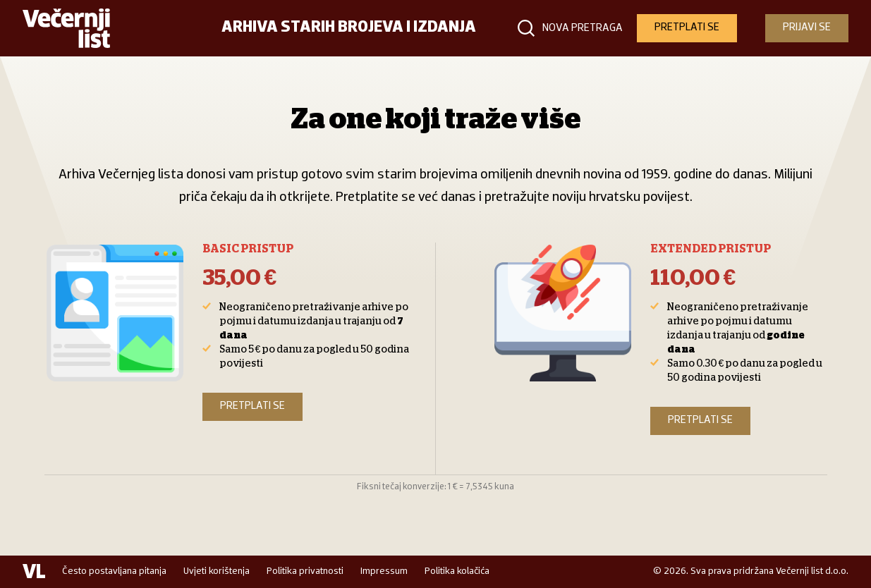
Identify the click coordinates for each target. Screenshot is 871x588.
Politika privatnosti (305, 571)
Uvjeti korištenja (217, 571)
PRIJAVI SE (807, 27)
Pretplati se (252, 406)
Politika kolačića (457, 571)
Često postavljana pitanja (114, 571)
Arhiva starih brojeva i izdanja (349, 28)
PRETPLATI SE (687, 27)
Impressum (384, 571)
